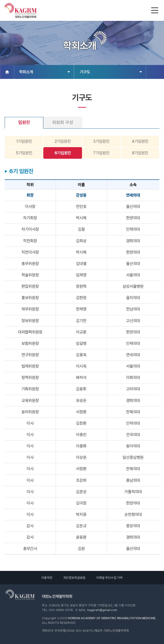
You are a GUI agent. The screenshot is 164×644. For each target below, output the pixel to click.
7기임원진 (101, 153)
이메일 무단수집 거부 (109, 578)
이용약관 (47, 578)
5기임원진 (24, 153)
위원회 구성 (63, 122)
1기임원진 (24, 141)
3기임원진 (101, 141)
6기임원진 (63, 153)
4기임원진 (140, 141)
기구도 (111, 72)
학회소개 (45, 72)
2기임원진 (63, 141)
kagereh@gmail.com (102, 610)
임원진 (24, 122)
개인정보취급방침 (74, 578)
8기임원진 (140, 153)
